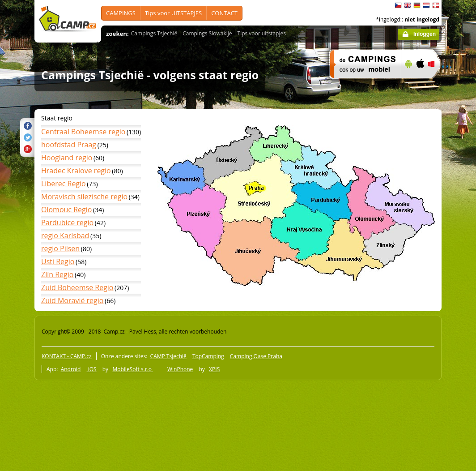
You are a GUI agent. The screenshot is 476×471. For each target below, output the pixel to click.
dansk (436, 5)
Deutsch (417, 5)
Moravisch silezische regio (84, 197)
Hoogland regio (67, 158)
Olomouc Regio (66, 210)
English (408, 5)
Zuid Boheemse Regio (77, 287)
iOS (92, 369)
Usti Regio (58, 261)
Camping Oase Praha (256, 356)
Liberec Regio (64, 184)
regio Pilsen (60, 248)
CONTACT (224, 13)
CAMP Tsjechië (168, 356)
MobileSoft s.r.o (133, 369)
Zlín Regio (57, 274)
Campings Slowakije (207, 33)
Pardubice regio (67, 223)
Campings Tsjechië (154, 33)
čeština (398, 5)
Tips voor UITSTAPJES (173, 13)
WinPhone (180, 369)
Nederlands (426, 5)
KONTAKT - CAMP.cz (67, 356)
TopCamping (208, 356)
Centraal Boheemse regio (83, 132)
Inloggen (425, 34)
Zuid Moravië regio (72, 300)
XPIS (214, 369)
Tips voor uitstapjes (262, 33)
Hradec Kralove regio (76, 171)
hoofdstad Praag (69, 145)
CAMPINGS (121, 13)
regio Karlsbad (65, 235)
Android (71, 369)
